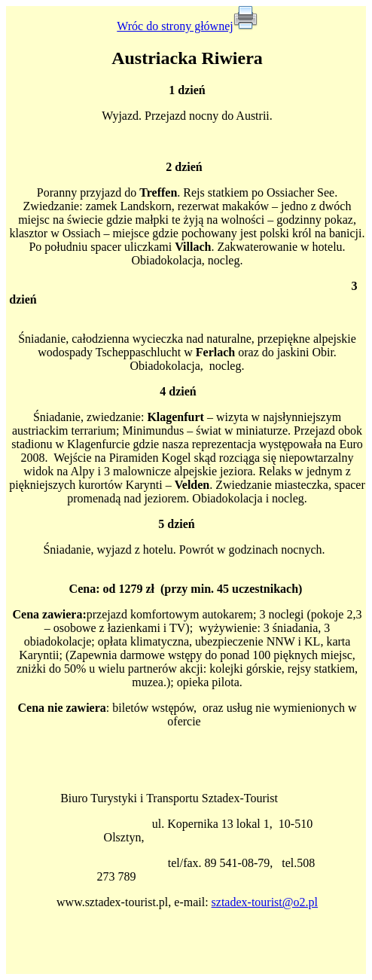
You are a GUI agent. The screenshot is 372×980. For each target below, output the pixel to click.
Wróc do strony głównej (175, 26)
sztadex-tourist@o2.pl (265, 902)
